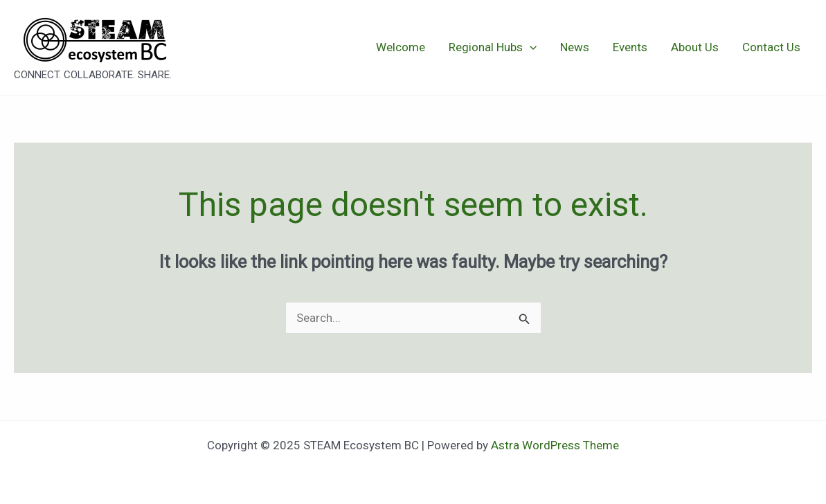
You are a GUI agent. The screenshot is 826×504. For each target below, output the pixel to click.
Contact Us (771, 47)
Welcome (401, 47)
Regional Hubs (493, 47)
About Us (695, 47)
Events (630, 47)
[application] (530, 47)
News (575, 47)
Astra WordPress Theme (555, 445)
